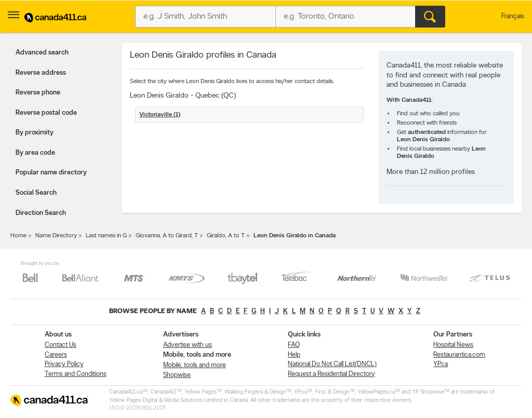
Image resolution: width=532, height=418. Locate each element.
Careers (56, 355)
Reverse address (41, 73)
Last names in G (106, 236)
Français (513, 16)
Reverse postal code (46, 113)
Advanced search (42, 53)
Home (18, 236)
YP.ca (441, 364)
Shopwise (177, 375)
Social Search (36, 193)
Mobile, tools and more (195, 365)
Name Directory (56, 236)
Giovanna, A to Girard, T (167, 236)
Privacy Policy (64, 364)
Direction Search (41, 213)
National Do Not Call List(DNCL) (332, 364)
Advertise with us (188, 345)
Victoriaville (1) (160, 115)
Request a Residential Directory (331, 374)
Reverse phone (38, 93)
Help (294, 355)
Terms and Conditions (76, 374)
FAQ (294, 345)
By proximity (35, 133)
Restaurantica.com (459, 355)
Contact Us (61, 345)
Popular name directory (51, 173)
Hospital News (453, 345)
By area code (35, 153)
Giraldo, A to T (226, 236)
